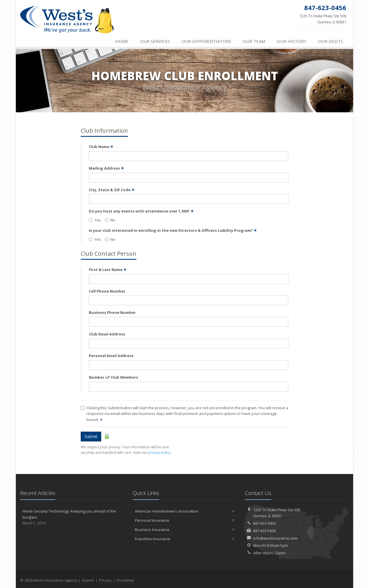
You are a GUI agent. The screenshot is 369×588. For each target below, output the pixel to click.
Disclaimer (126, 580)
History (292, 41)
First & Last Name (108, 270)
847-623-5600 (264, 531)
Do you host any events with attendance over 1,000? (141, 211)
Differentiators (206, 41)
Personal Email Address (111, 356)
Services (155, 41)
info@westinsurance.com (275, 538)
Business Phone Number (112, 312)
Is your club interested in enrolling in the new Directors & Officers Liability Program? (173, 230)
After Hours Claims (269, 553)
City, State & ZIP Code (112, 190)
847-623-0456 (264, 523)
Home (122, 41)
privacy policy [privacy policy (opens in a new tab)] (159, 453)
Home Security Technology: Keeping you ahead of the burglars (72, 517)
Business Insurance (184, 530)
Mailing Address (106, 168)
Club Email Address (107, 334)
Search (88, 580)
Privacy (105, 580)
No (110, 220)
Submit (91, 436)
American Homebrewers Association (184, 511)
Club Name (101, 147)
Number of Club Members (113, 377)
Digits (331, 41)
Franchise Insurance (184, 539)
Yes (95, 220)
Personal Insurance (184, 520)
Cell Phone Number (107, 291)
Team (254, 41)
